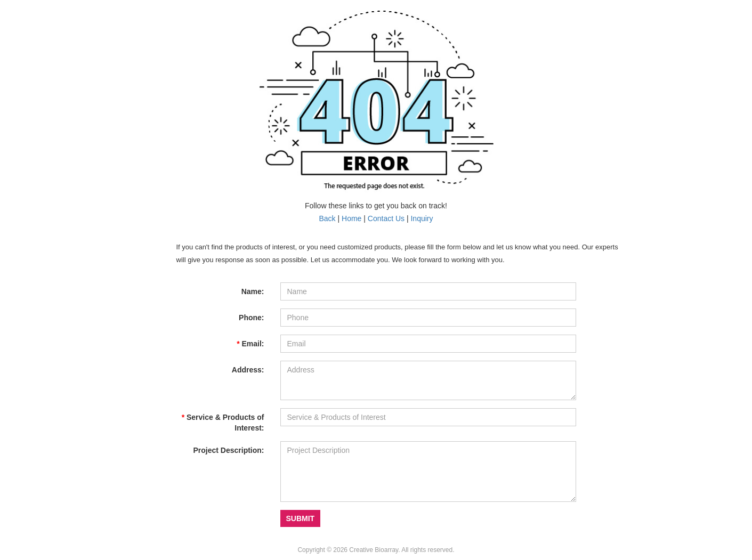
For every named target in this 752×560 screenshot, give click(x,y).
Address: (248, 370)
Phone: (251, 318)
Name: (253, 291)
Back (327, 218)
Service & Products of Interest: (223, 423)
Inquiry (422, 218)
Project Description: (228, 450)
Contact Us (386, 218)
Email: (250, 344)
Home (351, 218)
